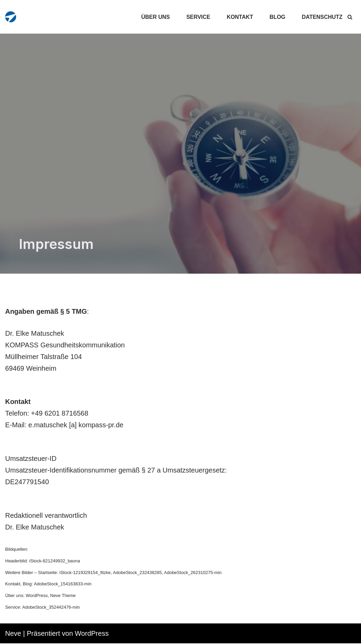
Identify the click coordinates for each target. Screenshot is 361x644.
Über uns (155, 17)
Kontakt (240, 17)
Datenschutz (322, 17)
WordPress (92, 634)
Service (198, 17)
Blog (277, 17)
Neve (13, 634)
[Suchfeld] (350, 17)
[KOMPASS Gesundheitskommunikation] (11, 17)
